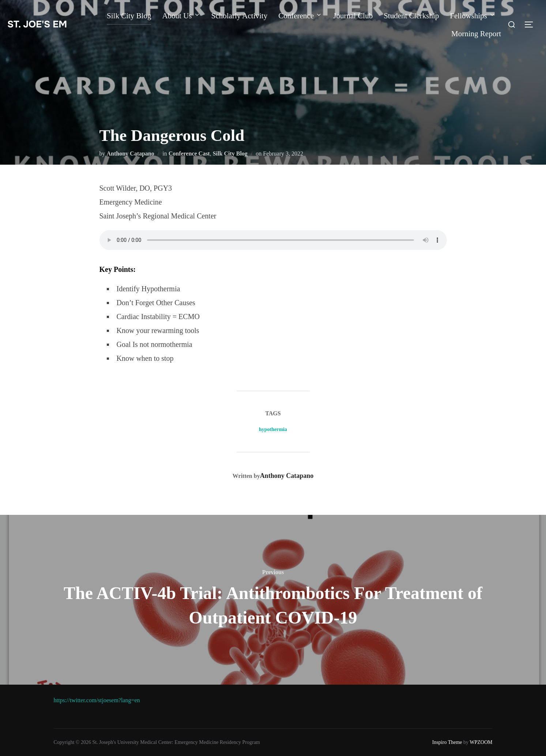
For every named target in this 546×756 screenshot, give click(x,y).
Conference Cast (189, 154)
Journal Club (353, 16)
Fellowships (473, 16)
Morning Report (476, 34)
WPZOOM (481, 742)
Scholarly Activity (239, 16)
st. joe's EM (37, 24)
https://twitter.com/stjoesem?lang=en (97, 700)
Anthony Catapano (131, 154)
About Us (181, 16)
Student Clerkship (411, 16)
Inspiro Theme (447, 742)
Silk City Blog (129, 16)
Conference (300, 16)
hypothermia (273, 429)
